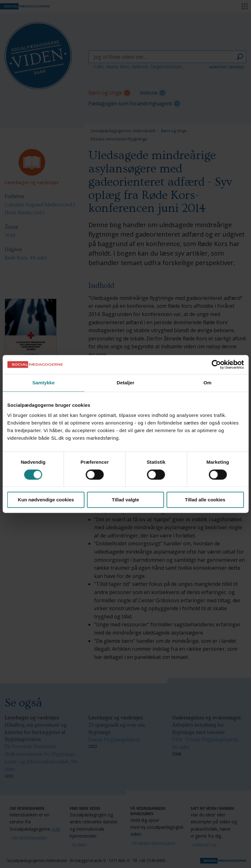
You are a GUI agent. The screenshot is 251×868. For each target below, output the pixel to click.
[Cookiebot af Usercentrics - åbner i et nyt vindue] (216, 364)
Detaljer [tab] (126, 383)
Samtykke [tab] (43, 383)
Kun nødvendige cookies (46, 500)
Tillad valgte (125, 500)
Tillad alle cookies (205, 500)
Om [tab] (208, 383)
